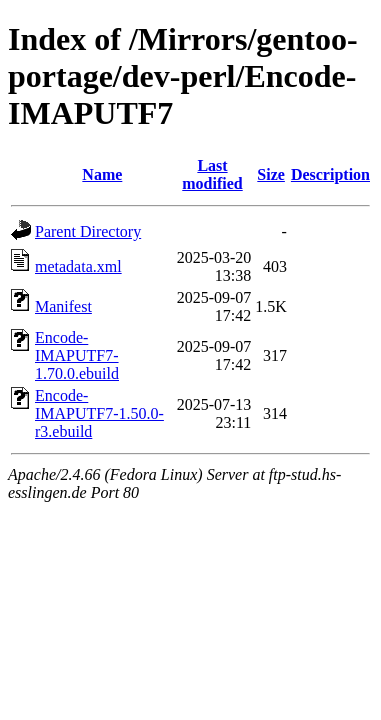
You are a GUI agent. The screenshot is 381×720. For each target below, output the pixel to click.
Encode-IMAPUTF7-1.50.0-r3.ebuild (99, 413)
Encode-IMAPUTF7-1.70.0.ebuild (77, 355)
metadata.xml (78, 266)
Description (330, 174)
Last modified (212, 174)
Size (271, 174)
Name (102, 174)
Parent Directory (88, 231)
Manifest (63, 306)
